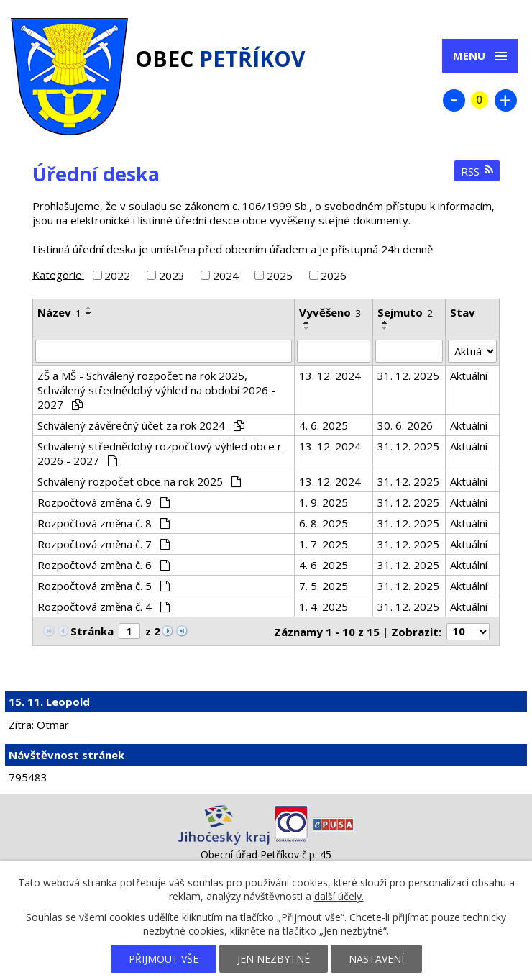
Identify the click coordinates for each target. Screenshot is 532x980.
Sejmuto (405, 312)
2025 (280, 276)
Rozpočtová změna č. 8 (104, 523)
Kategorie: (58, 274)
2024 (226, 276)
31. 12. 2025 (408, 376)
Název (59, 312)
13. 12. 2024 (330, 376)
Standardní (480, 100)
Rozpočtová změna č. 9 (104, 502)
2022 (117, 276)
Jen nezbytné (274, 959)
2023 (172, 276)
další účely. (339, 896)
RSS (477, 171)
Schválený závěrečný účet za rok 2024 (141, 425)
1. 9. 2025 (324, 502)
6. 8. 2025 (324, 523)
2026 (334, 276)
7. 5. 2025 (324, 586)
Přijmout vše (164, 959)
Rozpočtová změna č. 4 (104, 607)
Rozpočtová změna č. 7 (104, 544)
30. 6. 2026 (405, 425)
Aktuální (469, 376)
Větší (505, 100)
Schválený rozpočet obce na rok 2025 (139, 481)
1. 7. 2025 (324, 544)
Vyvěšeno (330, 312)
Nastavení (376, 959)
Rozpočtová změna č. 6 (104, 565)
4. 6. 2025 (324, 425)
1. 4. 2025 (324, 607)
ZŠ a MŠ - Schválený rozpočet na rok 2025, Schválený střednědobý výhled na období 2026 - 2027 (156, 390)
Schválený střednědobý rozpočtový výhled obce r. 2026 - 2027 (161, 453)
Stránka (92, 631)
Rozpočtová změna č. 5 (104, 586)
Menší (454, 100)
